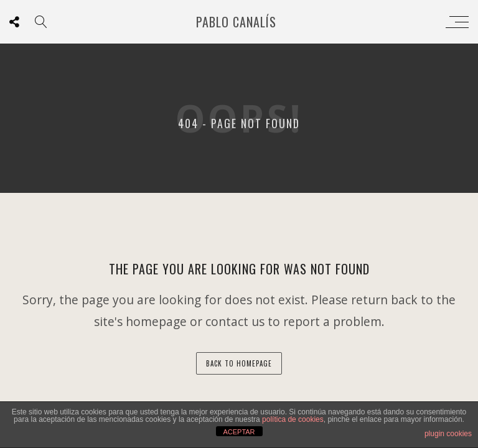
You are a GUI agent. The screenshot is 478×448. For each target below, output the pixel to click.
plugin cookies (448, 434)
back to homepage (239, 363)
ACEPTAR (239, 432)
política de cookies (293, 419)
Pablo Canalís (236, 22)
